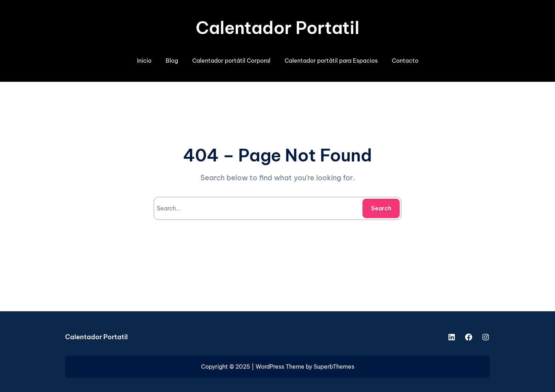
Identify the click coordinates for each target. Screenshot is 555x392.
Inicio (144, 61)
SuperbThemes (334, 367)
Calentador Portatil (277, 28)
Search (381, 208)
